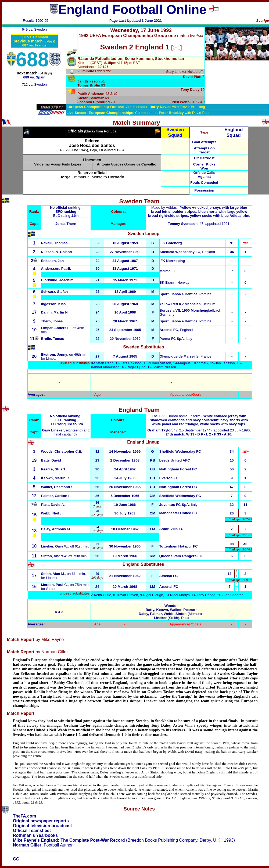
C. (55, 585)
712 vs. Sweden (34, 84)
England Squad (234, 132)
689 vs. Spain (34, 77)
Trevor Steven (127, 595)
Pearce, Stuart (53, 469)
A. (53, 505)
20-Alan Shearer (230, 595)
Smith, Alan (53, 574)
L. (56, 496)
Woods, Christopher (62, 451)
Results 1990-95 (36, 21)
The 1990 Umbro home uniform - (199, 420)
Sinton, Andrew (54, 556)
